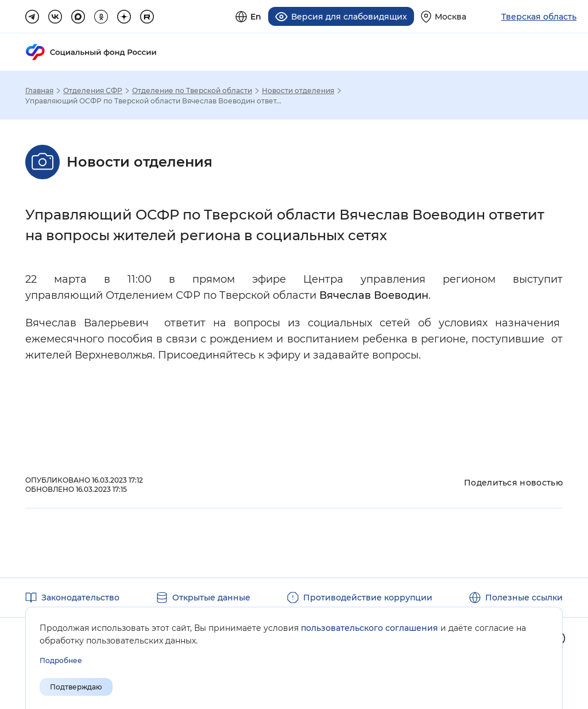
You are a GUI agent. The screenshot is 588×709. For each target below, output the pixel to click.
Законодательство (80, 598)
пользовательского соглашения (370, 628)
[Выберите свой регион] (444, 16)
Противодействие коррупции (368, 598)
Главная (39, 91)
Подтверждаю (76, 687)
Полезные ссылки (524, 598)
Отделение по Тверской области (192, 91)
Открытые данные (211, 598)
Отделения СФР (93, 91)
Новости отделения (298, 91)
